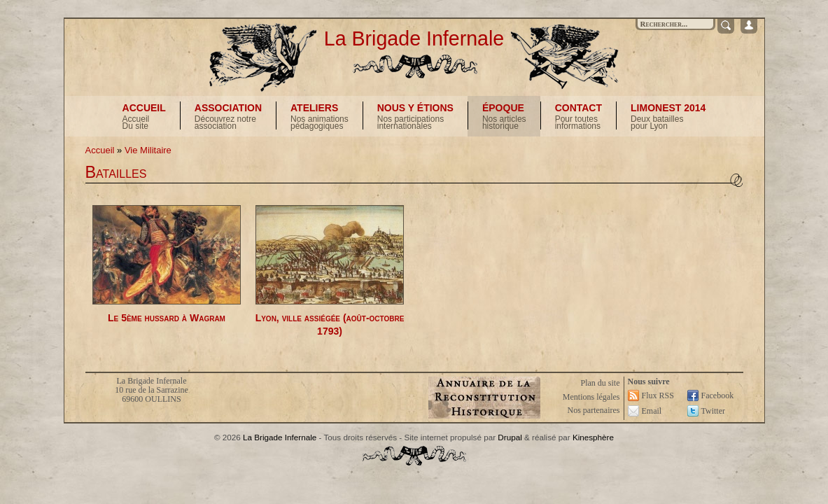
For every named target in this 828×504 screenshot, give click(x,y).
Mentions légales (591, 397)
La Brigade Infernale (414, 38)
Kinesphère (593, 437)
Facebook (718, 395)
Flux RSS (658, 395)
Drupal (510, 437)
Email (652, 411)
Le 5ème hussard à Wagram (167, 318)
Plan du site (601, 383)
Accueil (100, 150)
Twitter (713, 411)
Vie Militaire (148, 150)
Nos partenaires (594, 410)
